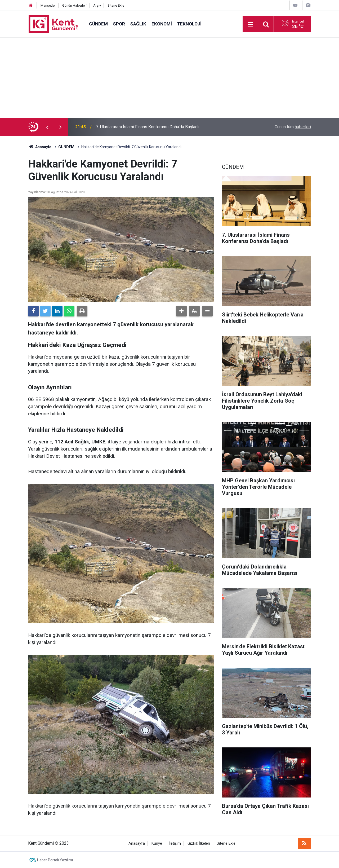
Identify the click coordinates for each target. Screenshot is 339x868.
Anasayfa (137, 843)
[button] (181, 311)
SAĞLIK (138, 24)
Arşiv (97, 5)
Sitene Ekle (116, 5)
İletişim (175, 843)
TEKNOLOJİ (189, 24)
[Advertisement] (169, 78)
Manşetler (48, 5)
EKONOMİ (162, 24)
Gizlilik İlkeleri (199, 843)
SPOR (119, 24)
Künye (157, 843)
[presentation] (47, 127)
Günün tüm (293, 127)
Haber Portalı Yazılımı (55, 860)
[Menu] (250, 24)
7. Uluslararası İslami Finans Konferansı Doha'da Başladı (147, 127)
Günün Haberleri (74, 5)
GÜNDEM (98, 24)
